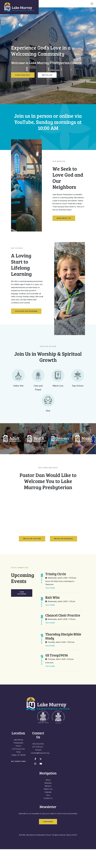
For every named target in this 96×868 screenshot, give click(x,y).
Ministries (48, 802)
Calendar (48, 811)
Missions (48, 805)
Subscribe (48, 840)
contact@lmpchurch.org (40, 772)
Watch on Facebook (64, 558)
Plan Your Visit (23, 75)
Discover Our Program (26, 311)
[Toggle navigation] (92, 4)
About (48, 799)
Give (48, 814)
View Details (50, 607)
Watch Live (47, 75)
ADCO (75, 854)
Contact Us (48, 817)
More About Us (64, 218)
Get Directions (18, 780)
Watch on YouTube (32, 558)
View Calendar (22, 612)
